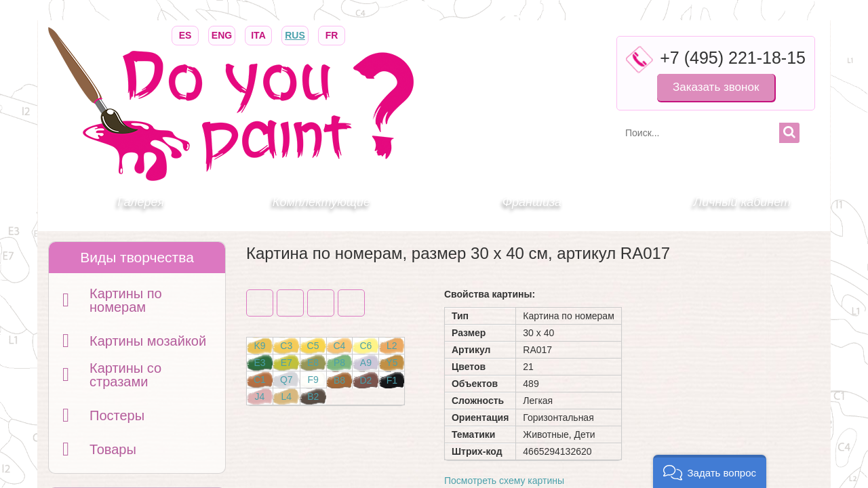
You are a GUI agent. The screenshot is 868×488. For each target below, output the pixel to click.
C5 (313, 346)
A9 (366, 363)
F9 (313, 380)
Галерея (141, 202)
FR (332, 34)
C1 (260, 380)
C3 (286, 346)
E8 (313, 363)
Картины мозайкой (148, 341)
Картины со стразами (125, 375)
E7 (287, 363)
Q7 (287, 380)
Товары (113, 449)
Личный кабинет (742, 202)
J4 (260, 396)
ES (185, 34)
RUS (295, 34)
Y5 (392, 363)
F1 (392, 380)
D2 (366, 380)
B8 (339, 380)
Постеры (117, 415)
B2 (313, 396)
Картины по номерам (126, 300)
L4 (286, 396)
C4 (340, 346)
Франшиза (532, 202)
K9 (259, 346)
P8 (339, 363)
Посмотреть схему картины (504, 481)
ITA (258, 34)
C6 (366, 346)
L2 (392, 346)
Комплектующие (321, 202)
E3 (259, 363)
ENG (222, 34)
